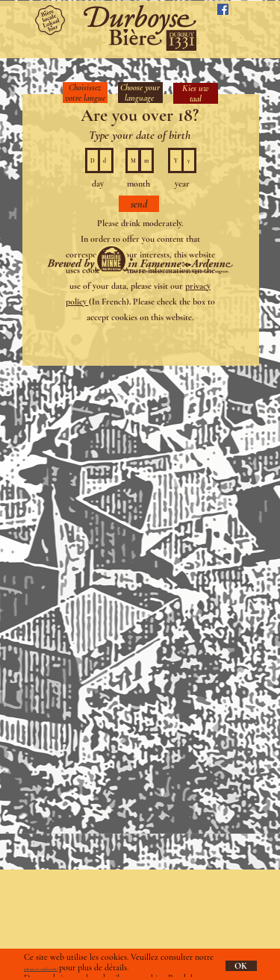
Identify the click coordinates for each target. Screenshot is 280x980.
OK (241, 966)
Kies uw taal (196, 93)
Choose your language (140, 93)
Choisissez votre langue (85, 93)
